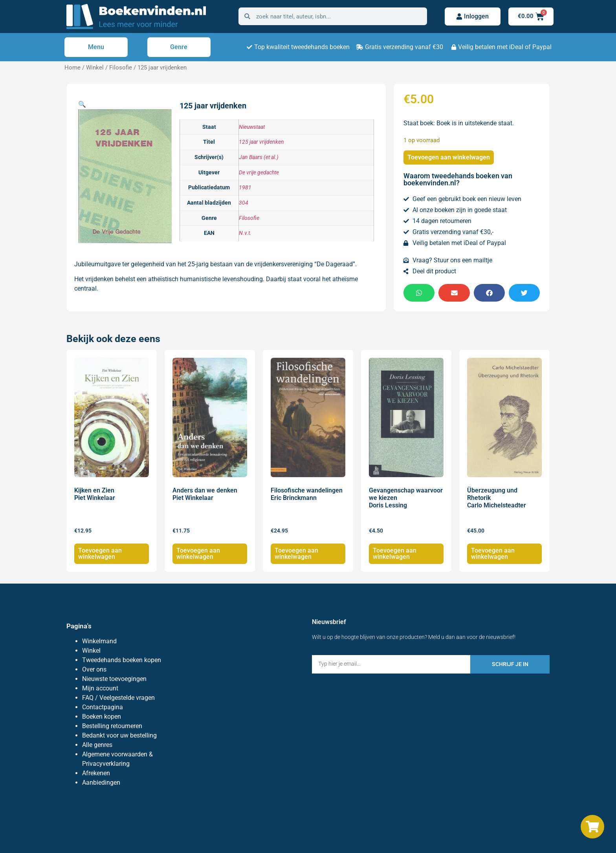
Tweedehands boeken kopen (122, 660)
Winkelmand (99, 641)
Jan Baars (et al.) (259, 157)
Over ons (94, 669)
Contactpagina (103, 707)
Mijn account (100, 688)
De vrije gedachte (259, 173)
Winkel (95, 68)
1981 (245, 188)
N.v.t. (245, 233)
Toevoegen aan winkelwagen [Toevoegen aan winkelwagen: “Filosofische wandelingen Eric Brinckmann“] (296, 554)
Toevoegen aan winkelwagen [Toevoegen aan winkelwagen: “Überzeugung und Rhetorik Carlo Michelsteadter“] (493, 554)
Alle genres (97, 745)
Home (72, 68)
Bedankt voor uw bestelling (119, 735)
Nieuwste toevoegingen (114, 679)
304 (244, 203)
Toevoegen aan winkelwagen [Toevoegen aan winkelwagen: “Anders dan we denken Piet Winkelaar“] (198, 554)
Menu (96, 47)
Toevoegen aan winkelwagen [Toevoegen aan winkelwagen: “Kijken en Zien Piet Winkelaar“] (100, 554)
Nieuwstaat (252, 127)
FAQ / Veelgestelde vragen (118, 698)
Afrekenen (96, 773)
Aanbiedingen (101, 783)
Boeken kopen (102, 717)
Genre (179, 47)
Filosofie (121, 68)
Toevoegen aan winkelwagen (449, 157)
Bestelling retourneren (112, 726)
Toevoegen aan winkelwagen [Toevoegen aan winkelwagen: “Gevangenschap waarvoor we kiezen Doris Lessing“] (395, 554)
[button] (82, 104)
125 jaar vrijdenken (261, 142)
